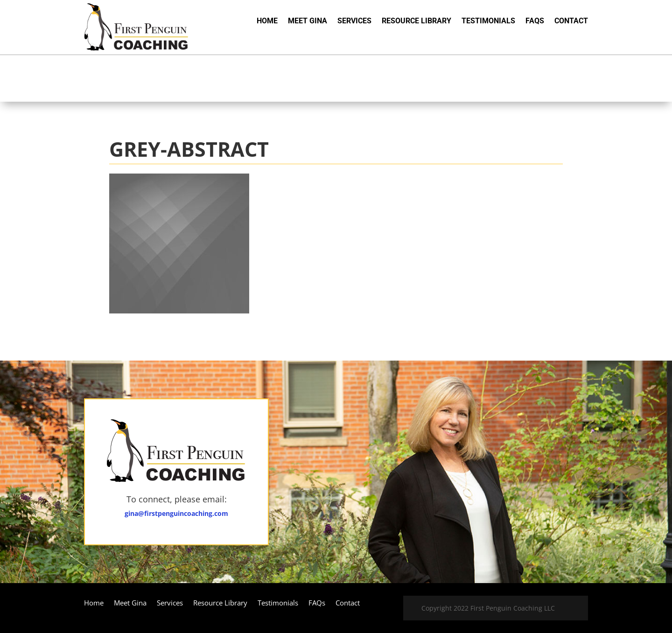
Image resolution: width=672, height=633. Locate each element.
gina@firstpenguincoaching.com (176, 513)
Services (354, 21)
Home (267, 21)
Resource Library (416, 21)
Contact (571, 21)
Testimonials (488, 21)
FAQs (535, 21)
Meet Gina (308, 21)
